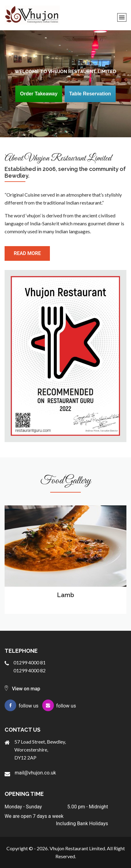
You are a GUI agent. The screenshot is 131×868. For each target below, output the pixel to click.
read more (27, 253)
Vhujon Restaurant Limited (77, 848)
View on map (22, 689)
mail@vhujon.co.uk (35, 773)
